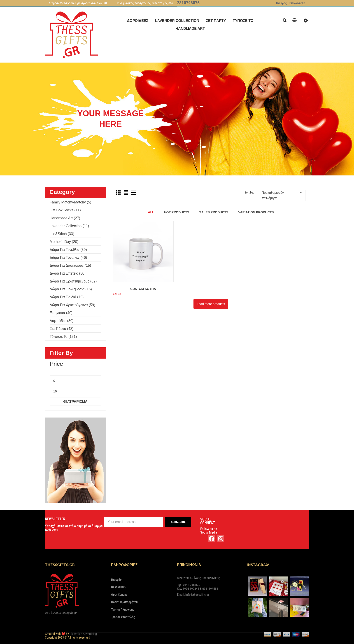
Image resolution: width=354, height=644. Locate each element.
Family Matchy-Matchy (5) (70, 202)
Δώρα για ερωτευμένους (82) (73, 281)
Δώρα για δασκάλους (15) (70, 265)
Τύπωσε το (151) (63, 337)
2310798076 (188, 3)
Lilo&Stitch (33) (62, 234)
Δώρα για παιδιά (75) (67, 297)
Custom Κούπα (143, 289)
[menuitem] (138, 21)
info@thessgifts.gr (197, 595)
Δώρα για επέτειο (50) (68, 273)
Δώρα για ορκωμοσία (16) (71, 289)
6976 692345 (191, 589)
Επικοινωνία (297, 3)
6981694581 (210, 589)
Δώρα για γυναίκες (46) (68, 258)
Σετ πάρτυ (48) (62, 329)
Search (286, 20)
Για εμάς (281, 3)
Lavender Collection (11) (69, 226)
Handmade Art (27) (65, 218)
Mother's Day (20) (64, 242)
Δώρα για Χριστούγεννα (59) (72, 305)
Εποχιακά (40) (61, 313)
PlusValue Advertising (83, 634)
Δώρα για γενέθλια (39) (68, 250)
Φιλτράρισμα (75, 401)
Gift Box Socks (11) (65, 210)
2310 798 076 (191, 585)
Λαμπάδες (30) (62, 321)
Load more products (211, 304)
